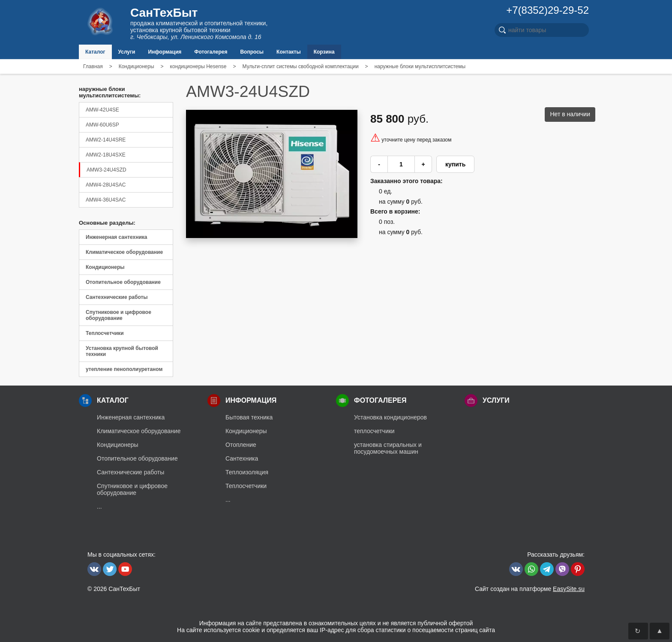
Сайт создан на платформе (530, 589)
